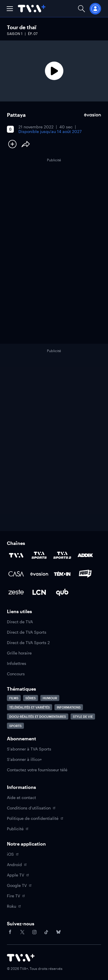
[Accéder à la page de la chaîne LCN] (39, 592)
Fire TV (16, 896)
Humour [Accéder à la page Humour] (50, 698)
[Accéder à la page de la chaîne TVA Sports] (39, 555)
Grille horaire (19, 653)
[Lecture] (54, 71)
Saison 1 (15, 34)
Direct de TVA (20, 622)
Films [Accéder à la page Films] (14, 698)
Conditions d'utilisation (31, 808)
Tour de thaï (22, 27)
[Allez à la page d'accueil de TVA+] (32, 9)
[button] (10, 9)
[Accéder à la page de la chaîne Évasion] (39, 574)
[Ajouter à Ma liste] (12, 144)
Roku (14, 906)
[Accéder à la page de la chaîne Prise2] (85, 574)
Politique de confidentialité (35, 818)
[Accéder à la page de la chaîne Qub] (62, 592)
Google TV (19, 885)
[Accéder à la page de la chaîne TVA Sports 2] (62, 555)
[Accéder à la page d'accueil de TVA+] (21, 958)
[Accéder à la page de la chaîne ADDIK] (85, 555)
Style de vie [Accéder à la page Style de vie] (83, 716)
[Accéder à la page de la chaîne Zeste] (16, 592)
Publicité (18, 829)
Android (17, 865)
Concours (16, 674)
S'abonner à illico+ (24, 759)
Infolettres (17, 663)
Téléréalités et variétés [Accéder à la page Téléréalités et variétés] (30, 707)
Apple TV (18, 875)
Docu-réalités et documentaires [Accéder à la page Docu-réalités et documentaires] (38, 716)
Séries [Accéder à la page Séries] (31, 698)
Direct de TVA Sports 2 (28, 642)
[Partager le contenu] (26, 144)
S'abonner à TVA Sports (29, 749)
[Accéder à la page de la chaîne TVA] (16, 555)
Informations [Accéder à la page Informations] (69, 707)
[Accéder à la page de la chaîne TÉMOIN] (62, 574)
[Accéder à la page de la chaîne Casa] (16, 574)
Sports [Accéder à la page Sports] (15, 726)
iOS (13, 854)
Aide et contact (21, 797)
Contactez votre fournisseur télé (37, 770)
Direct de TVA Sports (27, 632)
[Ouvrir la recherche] (82, 9)
